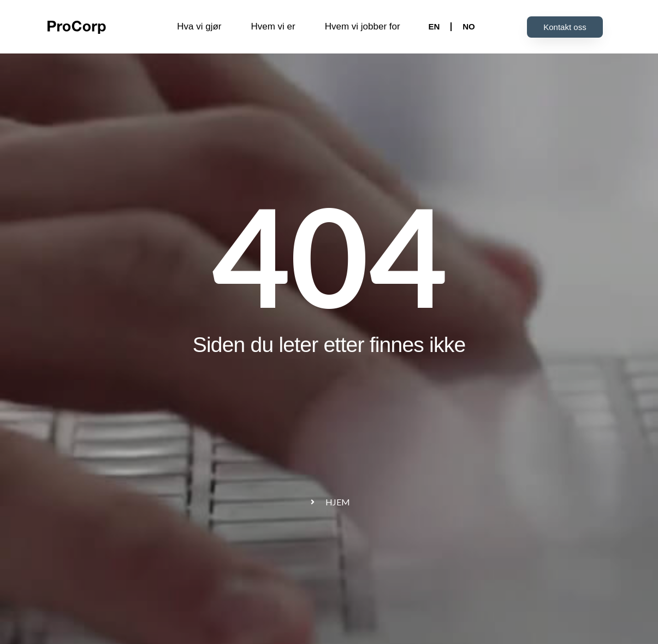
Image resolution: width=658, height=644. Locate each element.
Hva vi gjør (199, 26)
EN (434, 26)
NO (469, 26)
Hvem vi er (273, 26)
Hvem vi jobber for (363, 26)
